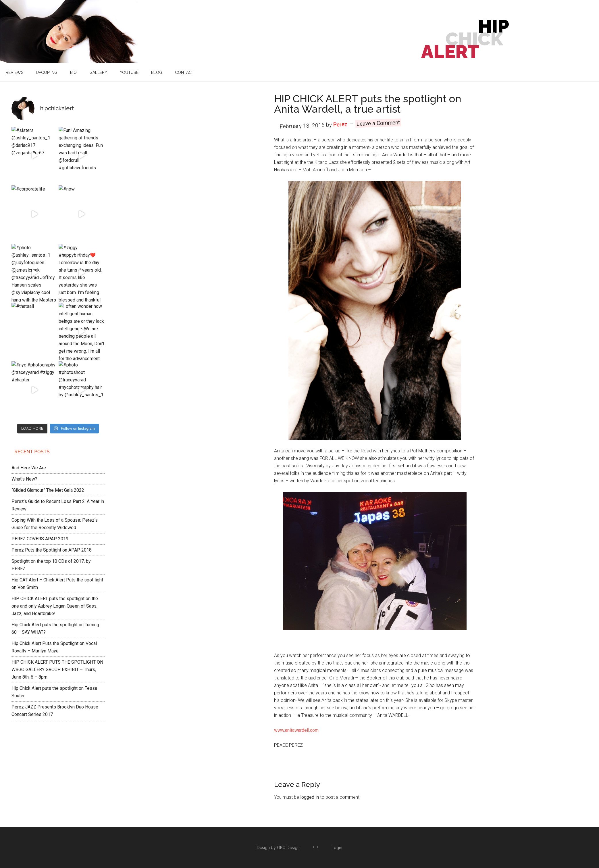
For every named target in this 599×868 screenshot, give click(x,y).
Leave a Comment (378, 123)
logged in (310, 797)
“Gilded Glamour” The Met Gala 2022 (48, 397)
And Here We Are (29, 375)
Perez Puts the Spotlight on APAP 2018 (52, 457)
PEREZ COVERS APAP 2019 (40, 446)
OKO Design (288, 848)
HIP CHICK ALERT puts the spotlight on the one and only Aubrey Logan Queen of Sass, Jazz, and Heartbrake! (55, 513)
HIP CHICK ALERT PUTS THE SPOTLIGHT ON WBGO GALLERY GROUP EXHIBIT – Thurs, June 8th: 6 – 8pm (57, 577)
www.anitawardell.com (296, 730)
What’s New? (24, 386)
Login (337, 848)
